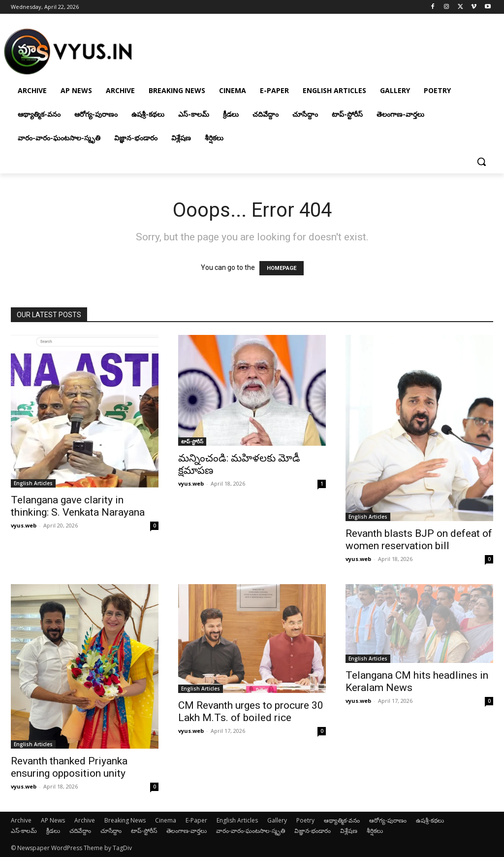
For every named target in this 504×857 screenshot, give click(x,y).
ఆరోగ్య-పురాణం (388, 820)
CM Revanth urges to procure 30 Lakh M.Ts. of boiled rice (251, 711)
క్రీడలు (53, 831)
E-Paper (196, 820)
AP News (53, 820)
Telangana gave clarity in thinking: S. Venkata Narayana (78, 506)
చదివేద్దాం (80, 831)
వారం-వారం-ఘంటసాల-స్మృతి (251, 831)
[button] (481, 162)
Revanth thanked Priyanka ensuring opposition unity (69, 767)
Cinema (166, 820)
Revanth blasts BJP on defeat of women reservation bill (419, 540)
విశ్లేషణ (349, 831)
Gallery (277, 820)
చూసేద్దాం (111, 831)
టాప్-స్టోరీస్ (192, 441)
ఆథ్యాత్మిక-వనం (342, 820)
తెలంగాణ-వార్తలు (187, 831)
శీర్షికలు (375, 831)
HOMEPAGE (282, 268)
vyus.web (24, 525)
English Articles (33, 483)
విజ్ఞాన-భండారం (313, 831)
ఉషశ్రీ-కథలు (430, 820)
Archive (21, 820)
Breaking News (125, 820)
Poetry (305, 820)
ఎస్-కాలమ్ (24, 831)
